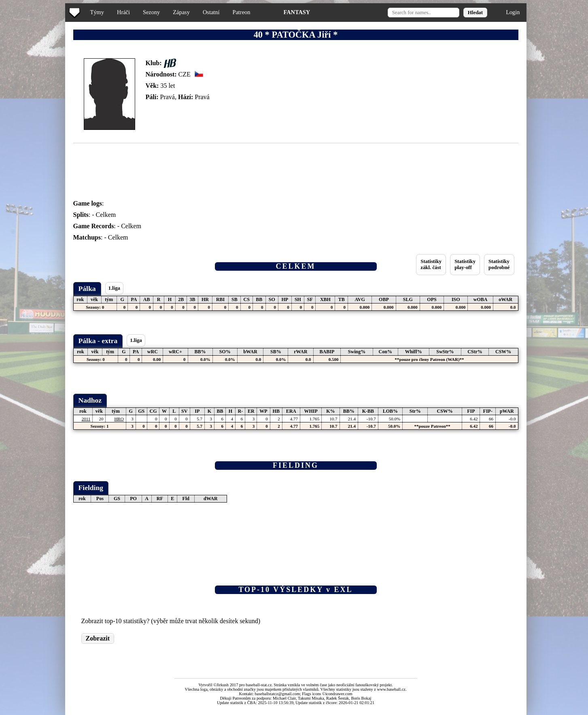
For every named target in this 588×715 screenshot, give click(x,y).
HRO (119, 419)
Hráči (123, 12)
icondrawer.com (339, 694)
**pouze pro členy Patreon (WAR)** (429, 359)
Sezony (151, 12)
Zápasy (181, 12)
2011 (86, 419)
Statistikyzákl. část (431, 264)
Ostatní (211, 12)
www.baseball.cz (391, 689)
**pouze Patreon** (432, 426)
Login (513, 12)
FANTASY (297, 12)
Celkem (106, 215)
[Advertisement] (34, 162)
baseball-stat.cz (259, 685)
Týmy (97, 12)
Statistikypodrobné (499, 264)
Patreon (241, 12)
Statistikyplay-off (465, 264)
